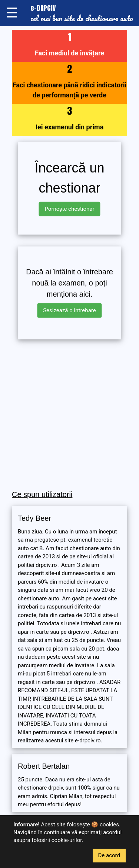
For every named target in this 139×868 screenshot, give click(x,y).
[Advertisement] (69, 415)
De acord (109, 855)
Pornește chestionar (69, 209)
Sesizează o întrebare (69, 310)
